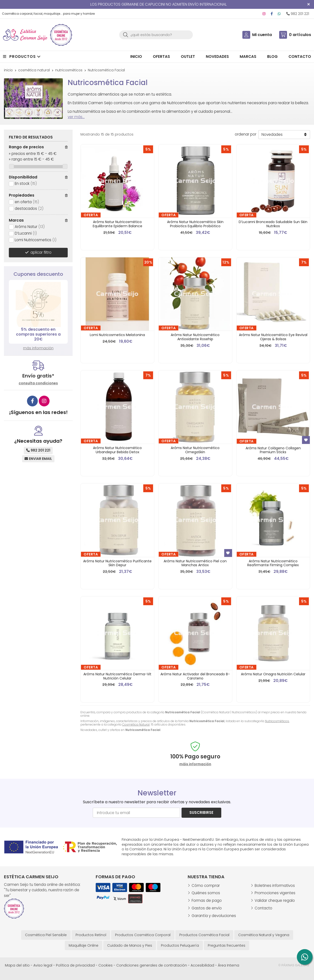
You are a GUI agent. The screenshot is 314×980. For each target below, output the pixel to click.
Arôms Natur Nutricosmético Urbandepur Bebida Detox (117, 450)
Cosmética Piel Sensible (46, 935)
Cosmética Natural (136, 724)
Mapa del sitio (17, 965)
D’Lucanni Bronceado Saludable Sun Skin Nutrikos (273, 224)
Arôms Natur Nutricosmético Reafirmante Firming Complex (273, 563)
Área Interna (229, 965)
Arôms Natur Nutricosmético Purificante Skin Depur (117, 563)
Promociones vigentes (275, 893)
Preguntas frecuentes (227, 945)
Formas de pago (207, 900)
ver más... (76, 117)
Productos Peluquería (180, 945)
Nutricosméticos (277, 721)
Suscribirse (201, 812)
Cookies (105, 965)
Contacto (263, 908)
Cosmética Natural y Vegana (264, 935)
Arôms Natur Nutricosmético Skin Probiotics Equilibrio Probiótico (195, 224)
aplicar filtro (41, 252)
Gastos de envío (207, 908)
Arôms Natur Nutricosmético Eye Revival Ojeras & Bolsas (273, 337)
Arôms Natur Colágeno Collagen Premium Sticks (273, 450)
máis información (195, 764)
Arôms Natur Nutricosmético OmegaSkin (195, 450)
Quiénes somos (206, 893)
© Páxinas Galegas (294, 965)
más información (38, 348)
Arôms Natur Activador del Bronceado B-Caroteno (195, 676)
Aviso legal (43, 965)
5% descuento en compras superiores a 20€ (38, 334)
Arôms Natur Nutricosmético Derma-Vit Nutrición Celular (117, 676)
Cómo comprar (206, 886)
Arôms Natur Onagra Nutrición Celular (273, 674)
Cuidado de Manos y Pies (130, 945)
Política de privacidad (75, 965)
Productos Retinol (91, 935)
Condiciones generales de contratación (152, 965)
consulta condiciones (38, 383)
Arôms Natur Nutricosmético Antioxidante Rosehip (195, 337)
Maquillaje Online (84, 945)
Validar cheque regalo (275, 900)
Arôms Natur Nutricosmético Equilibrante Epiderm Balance (118, 224)
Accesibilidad (202, 965)
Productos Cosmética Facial (204, 935)
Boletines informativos (275, 886)
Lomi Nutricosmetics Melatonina (117, 335)
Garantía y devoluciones (214, 916)
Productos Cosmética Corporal (143, 935)
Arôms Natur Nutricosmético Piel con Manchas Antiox (195, 563)
